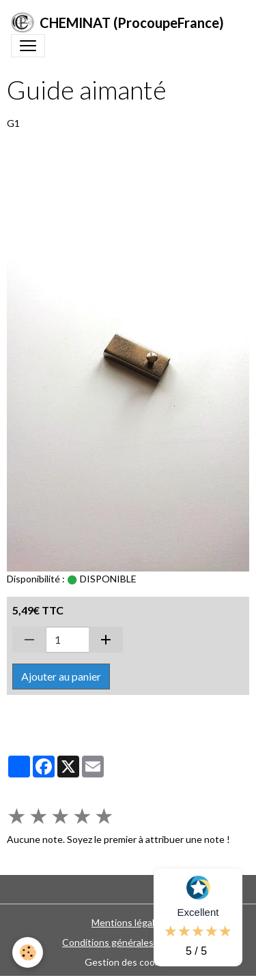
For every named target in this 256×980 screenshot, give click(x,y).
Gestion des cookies (128, 962)
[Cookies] (28, 952)
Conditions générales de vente (128, 942)
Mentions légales (128, 922)
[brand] (117, 23)
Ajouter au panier (61, 676)
